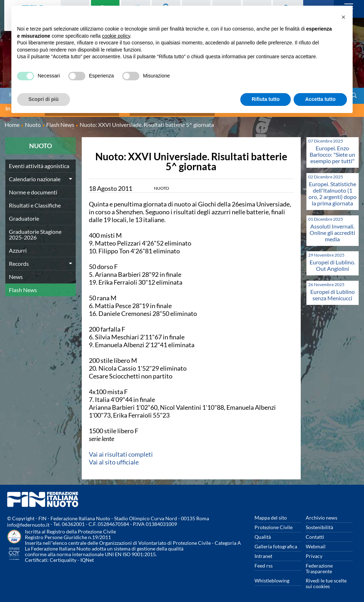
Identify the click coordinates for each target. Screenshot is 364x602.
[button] (343, 17)
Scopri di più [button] (44, 99)
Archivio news (322, 514)
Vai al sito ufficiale (114, 459)
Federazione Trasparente (319, 565)
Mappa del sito (271, 514)
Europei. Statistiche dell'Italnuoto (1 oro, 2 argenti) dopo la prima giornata (333, 190)
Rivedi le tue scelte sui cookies (326, 580)
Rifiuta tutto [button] (266, 99)
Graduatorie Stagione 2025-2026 (35, 231)
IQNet (87, 557)
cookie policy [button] (116, 36)
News (16, 273)
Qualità (263, 534)
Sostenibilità (319, 524)
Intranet (263, 553)
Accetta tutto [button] (320, 99)
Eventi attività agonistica (39, 163)
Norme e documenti (33, 189)
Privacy (314, 553)
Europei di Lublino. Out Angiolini (332, 262)
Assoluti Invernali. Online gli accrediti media (332, 229)
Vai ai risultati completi (121, 451)
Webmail (316, 543)
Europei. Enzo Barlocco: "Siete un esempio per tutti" (332, 151)
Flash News (23, 287)
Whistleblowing (272, 577)
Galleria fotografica (276, 543)
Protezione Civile (274, 524)
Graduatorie (24, 215)
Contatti (315, 534)
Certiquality (63, 557)
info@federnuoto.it (28, 522)
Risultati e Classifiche (35, 202)
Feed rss (264, 562)
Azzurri (18, 247)
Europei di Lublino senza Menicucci (333, 292)
